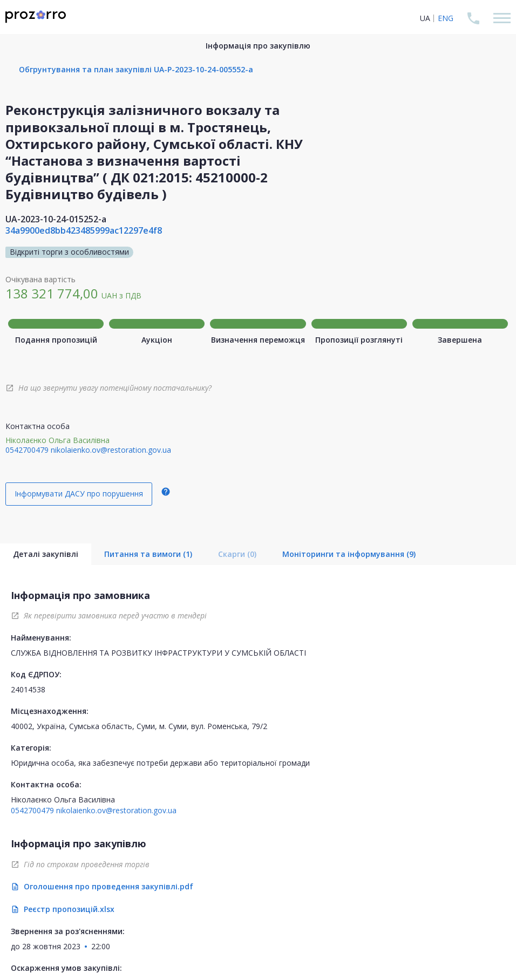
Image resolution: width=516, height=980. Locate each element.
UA (425, 18)
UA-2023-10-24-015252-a (56, 219)
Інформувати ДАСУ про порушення (79, 494)
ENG (446, 18)
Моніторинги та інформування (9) (349, 554)
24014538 (28, 689)
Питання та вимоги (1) (148, 554)
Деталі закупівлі (46, 554)
